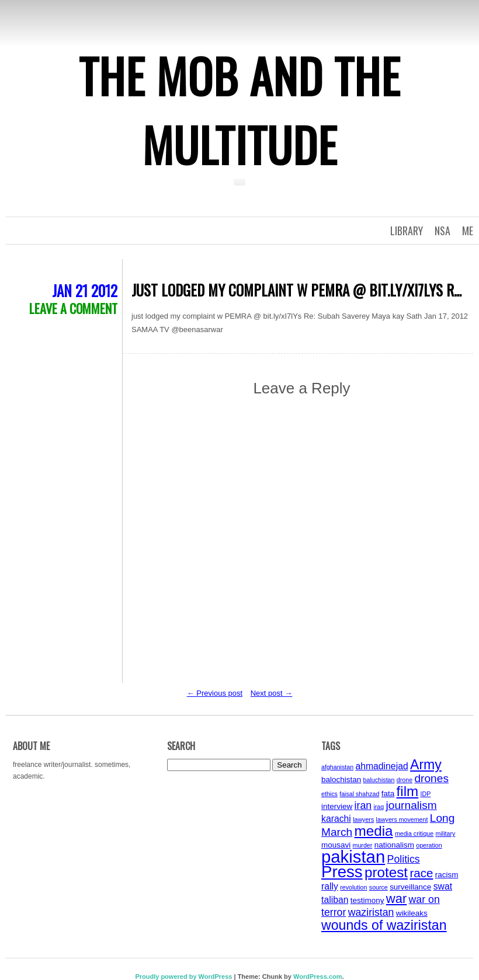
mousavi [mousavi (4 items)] (336, 845)
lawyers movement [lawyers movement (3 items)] (402, 819)
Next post (272, 693)
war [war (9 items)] (396, 899)
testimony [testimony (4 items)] (367, 900)
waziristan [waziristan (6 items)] (371, 912)
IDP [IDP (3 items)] (426, 794)
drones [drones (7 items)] (431, 778)
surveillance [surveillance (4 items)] (410, 887)
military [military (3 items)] (446, 833)
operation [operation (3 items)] (429, 845)
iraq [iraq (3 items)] (379, 807)
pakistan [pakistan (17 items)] (353, 857)
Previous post (215, 693)
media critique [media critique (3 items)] (414, 833)
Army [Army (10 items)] (426, 765)
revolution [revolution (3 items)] (353, 887)
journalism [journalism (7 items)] (412, 805)
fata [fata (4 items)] (388, 794)
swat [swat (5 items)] (443, 886)
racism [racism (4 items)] (447, 875)
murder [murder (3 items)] (363, 845)
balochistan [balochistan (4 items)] (341, 780)
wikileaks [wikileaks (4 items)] (412, 913)
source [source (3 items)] (379, 887)
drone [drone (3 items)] (405, 780)
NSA (442, 231)
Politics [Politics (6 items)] (404, 859)
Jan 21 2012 (85, 290)
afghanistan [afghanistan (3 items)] (337, 767)
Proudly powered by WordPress (183, 976)
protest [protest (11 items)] (386, 872)
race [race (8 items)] (421, 873)
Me (468, 231)
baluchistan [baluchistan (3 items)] (379, 780)
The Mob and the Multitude (239, 110)
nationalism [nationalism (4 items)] (394, 845)
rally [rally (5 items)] (330, 886)
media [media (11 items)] (374, 831)
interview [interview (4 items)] (337, 806)
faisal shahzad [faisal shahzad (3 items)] (359, 794)
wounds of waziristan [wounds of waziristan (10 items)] (384, 925)
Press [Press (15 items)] (342, 872)
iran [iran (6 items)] (363, 805)
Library (407, 231)
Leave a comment (73, 308)
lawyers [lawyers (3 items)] (363, 819)
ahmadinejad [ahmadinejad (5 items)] (381, 766)
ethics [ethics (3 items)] (329, 794)
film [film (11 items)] (408, 791)
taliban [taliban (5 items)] (335, 900)
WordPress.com (318, 976)
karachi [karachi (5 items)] (336, 819)
